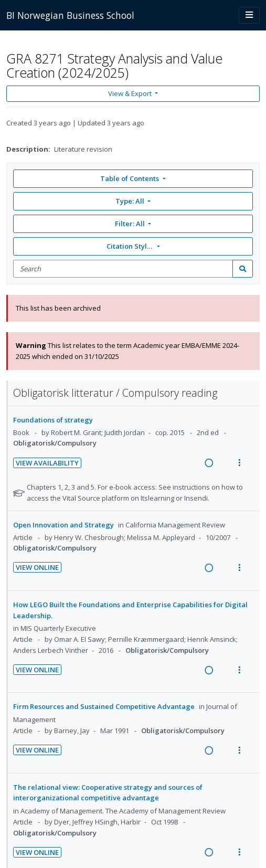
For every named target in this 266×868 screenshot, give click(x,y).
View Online (37, 567)
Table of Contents (130, 178)
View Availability (47, 463)
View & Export (131, 93)
